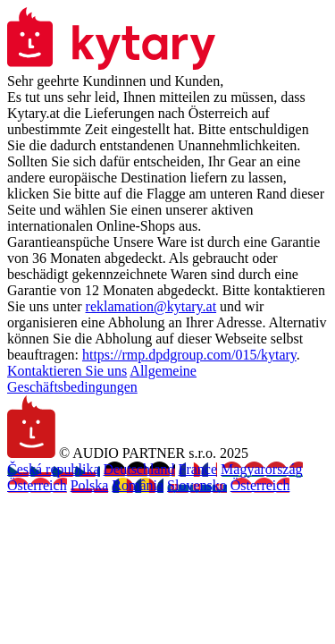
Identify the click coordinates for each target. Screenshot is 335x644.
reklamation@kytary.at (151, 306)
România (138, 485)
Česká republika (54, 469)
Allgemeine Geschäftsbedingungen (102, 379)
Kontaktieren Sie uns (67, 371)
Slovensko (197, 485)
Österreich (37, 485)
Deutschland (139, 469)
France (198, 469)
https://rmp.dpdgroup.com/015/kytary (189, 355)
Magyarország (262, 469)
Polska (90, 485)
